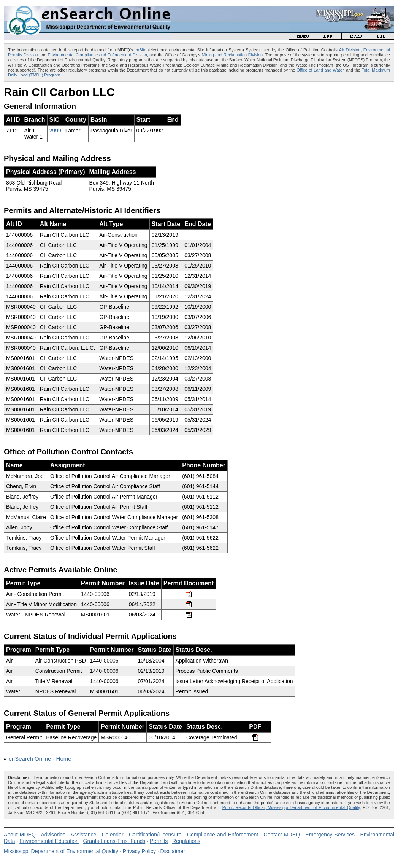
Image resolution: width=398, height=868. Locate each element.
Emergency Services (330, 835)
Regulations (186, 841)
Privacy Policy (139, 851)
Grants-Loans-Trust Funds (114, 841)
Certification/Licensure (155, 835)
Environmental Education (49, 841)
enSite (140, 50)
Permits (159, 841)
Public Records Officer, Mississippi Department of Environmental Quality (291, 807)
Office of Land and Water (320, 70)
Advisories (53, 835)
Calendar (113, 835)
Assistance (84, 835)
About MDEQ (20, 835)
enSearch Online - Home (40, 759)
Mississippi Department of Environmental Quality (61, 851)
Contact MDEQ (282, 835)
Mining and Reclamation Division (232, 55)
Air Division (350, 50)
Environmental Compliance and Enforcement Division (97, 55)
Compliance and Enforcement (223, 835)
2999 (55, 131)
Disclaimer (173, 851)
